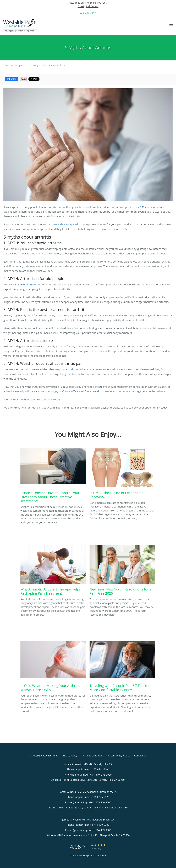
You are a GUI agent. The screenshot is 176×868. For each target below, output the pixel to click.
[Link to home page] (19, 26)
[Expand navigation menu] (171, 26)
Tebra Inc (53, 756)
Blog (36, 65)
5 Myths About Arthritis (54, 65)
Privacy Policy (70, 755)
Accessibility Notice (119, 755)
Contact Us (140, 755)
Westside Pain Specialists (16, 65)
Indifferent (92, 6)
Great (81, 6)
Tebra (103, 855)
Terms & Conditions (93, 755)
